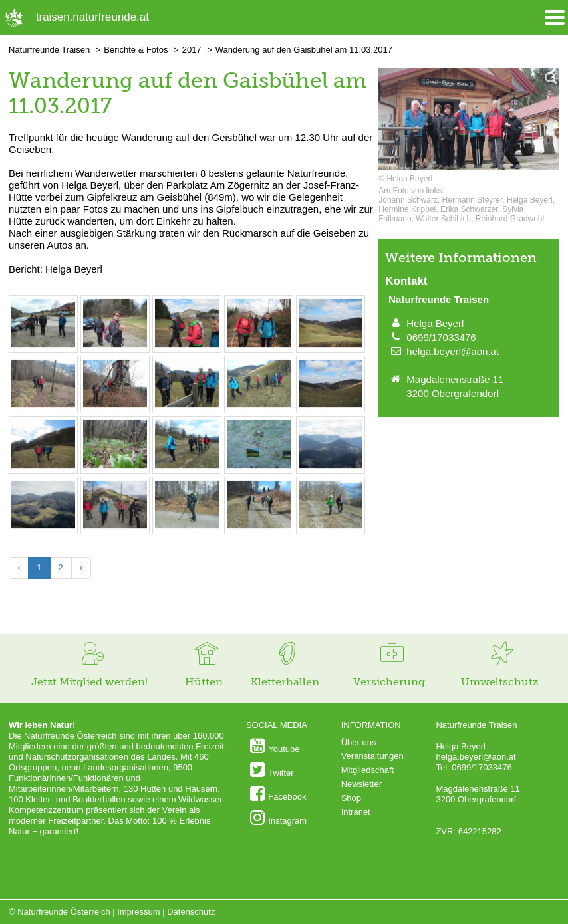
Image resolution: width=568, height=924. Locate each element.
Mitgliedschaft (367, 770)
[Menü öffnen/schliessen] (555, 18)
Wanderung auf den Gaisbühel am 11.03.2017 (304, 50)
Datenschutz (191, 912)
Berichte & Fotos (136, 50)
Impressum (138, 912)
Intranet (356, 812)
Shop (351, 798)
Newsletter (361, 784)
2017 (192, 50)
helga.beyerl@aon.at (453, 351)
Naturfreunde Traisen (49, 50)
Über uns (359, 742)
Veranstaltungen (372, 756)
